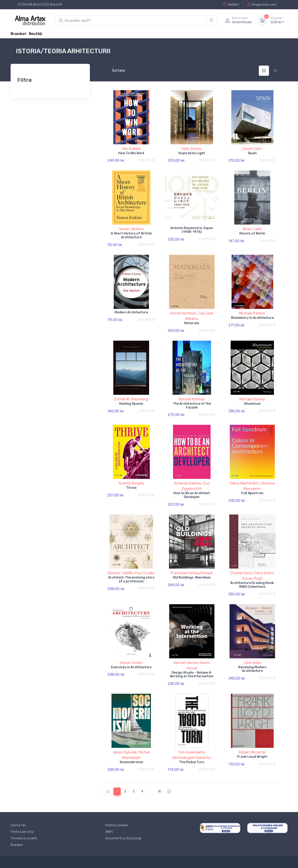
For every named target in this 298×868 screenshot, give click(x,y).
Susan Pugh (252, 578)
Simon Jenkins (131, 229)
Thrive (131, 488)
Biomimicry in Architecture (252, 318)
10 (160, 791)
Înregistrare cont (262, 5)
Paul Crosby (145, 573)
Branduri (18, 34)
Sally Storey (192, 149)
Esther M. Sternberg (131, 399)
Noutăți (35, 34)
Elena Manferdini (244, 483)
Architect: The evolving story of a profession (131, 579)
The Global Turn (192, 762)
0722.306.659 (52, 5)
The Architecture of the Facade (192, 406)
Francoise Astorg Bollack (192, 573)
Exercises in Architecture (131, 667)
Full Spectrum (252, 493)
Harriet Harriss (186, 663)
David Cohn (252, 149)
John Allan (252, 663)
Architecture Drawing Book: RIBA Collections (252, 585)
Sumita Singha (131, 483)
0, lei (277, 20)
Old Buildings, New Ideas (192, 578)
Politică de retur (22, 832)
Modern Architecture (131, 312)
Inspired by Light (192, 153)
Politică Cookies (117, 825)
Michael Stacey (252, 399)
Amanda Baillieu (188, 483)
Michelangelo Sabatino (192, 758)
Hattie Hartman (183, 313)
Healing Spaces (131, 404)
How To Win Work (131, 153)
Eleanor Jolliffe (120, 573)
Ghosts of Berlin (252, 233)
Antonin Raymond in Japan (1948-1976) (192, 230)
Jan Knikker (131, 149)
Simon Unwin (131, 663)
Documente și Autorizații (123, 838)
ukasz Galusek (125, 752)
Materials (192, 323)
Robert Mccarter (252, 752)
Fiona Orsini (264, 573)
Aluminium (252, 404)
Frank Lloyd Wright (252, 757)
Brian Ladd (252, 229)
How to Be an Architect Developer (192, 495)
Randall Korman (192, 399)
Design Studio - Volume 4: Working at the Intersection (192, 675)
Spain (252, 153)
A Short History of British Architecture (131, 235)
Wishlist (231, 5)
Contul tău (18, 825)
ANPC (109, 832)
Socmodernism (131, 762)
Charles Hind (241, 573)
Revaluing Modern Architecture (252, 669)
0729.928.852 (28, 5)
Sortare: (115, 70)
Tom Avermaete (191, 752)
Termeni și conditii (24, 838)
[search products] (131, 21)
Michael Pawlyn (252, 313)
